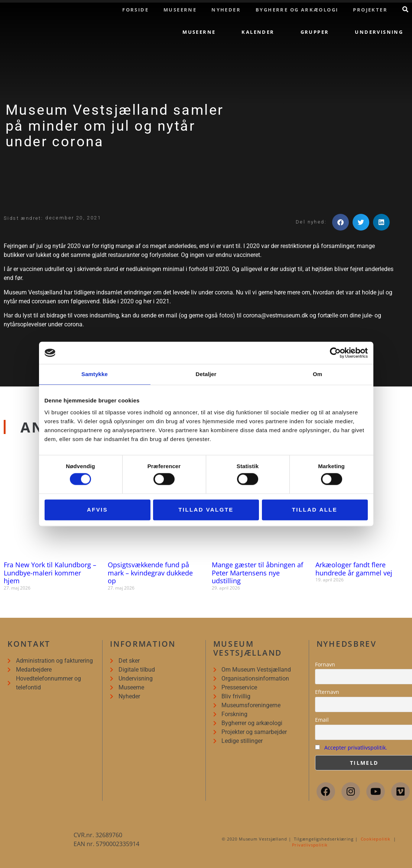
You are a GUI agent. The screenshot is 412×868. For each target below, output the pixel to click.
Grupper (315, 32)
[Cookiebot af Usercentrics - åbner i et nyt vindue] (335, 353)
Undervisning (379, 32)
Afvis (97, 510)
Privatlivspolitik (310, 845)
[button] (340, 222)
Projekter (370, 10)
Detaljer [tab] (206, 374)
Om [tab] (317, 374)
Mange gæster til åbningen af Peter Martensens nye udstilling (257, 573)
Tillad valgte (206, 510)
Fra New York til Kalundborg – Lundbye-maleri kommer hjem (50, 573)
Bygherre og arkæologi (297, 10)
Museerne (180, 10)
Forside (135, 10)
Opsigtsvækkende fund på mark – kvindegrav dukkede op (150, 573)
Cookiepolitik (376, 839)
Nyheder (226, 10)
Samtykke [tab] (95, 374)
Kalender (258, 32)
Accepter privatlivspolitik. (356, 748)
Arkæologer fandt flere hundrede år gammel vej (354, 569)
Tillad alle (315, 510)
